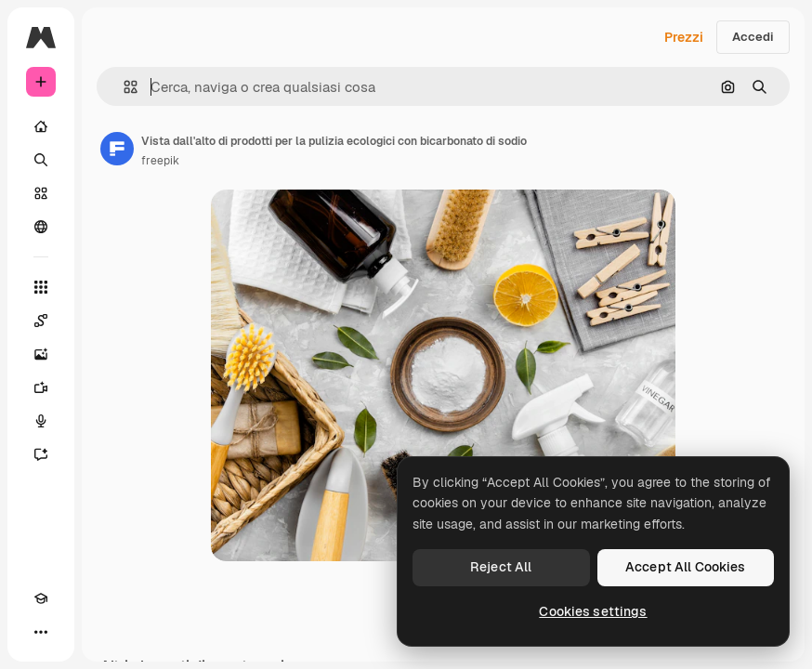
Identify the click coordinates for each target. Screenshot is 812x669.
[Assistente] (41, 454)
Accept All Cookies (686, 567)
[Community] (41, 227)
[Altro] (41, 632)
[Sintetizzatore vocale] (41, 421)
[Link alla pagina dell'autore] (117, 149)
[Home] (41, 126)
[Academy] (41, 598)
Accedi (753, 37)
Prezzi (684, 37)
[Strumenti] (41, 287)
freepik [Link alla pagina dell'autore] (160, 161)
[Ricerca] (41, 160)
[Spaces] (41, 321)
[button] (123, 87)
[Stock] (41, 193)
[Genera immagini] (41, 354)
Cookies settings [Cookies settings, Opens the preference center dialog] (593, 611)
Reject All (501, 567)
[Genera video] (41, 387)
